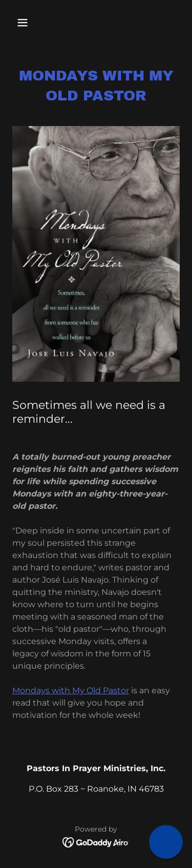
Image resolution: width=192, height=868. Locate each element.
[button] (25, 23)
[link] (96, 842)
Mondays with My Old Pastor (71, 690)
